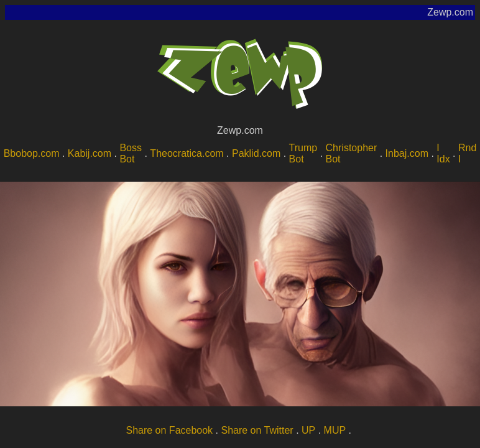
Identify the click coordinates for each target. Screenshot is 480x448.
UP (308, 430)
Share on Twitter (257, 430)
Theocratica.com (187, 153)
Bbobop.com (32, 153)
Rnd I (467, 153)
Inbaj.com (407, 153)
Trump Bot (303, 153)
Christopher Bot (352, 153)
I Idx (443, 153)
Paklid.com (256, 153)
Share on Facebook (169, 430)
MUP (335, 430)
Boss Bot (131, 153)
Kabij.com (90, 153)
